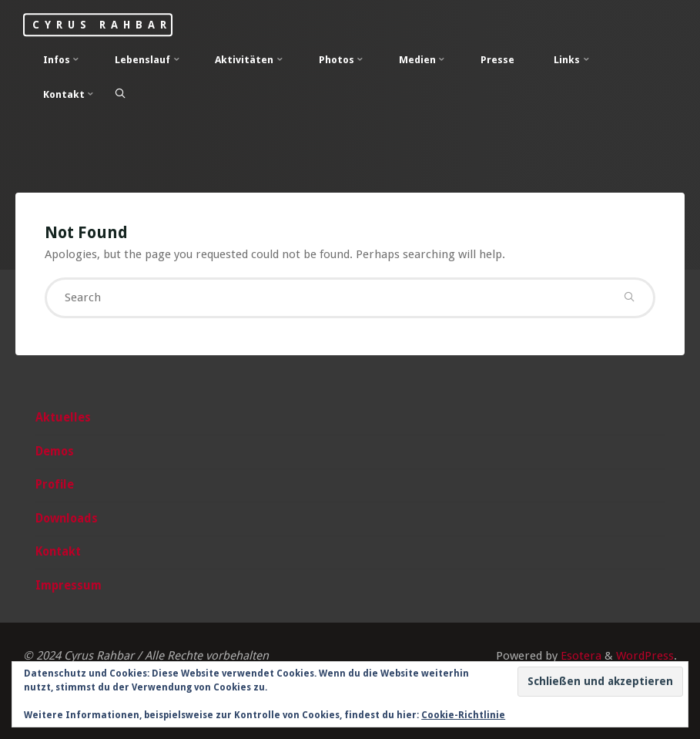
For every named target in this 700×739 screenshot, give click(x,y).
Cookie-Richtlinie (463, 715)
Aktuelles (63, 418)
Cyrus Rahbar (102, 25)
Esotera (579, 656)
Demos (55, 452)
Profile (55, 485)
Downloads (67, 519)
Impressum (69, 586)
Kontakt (58, 552)
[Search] (120, 94)
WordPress (645, 656)
